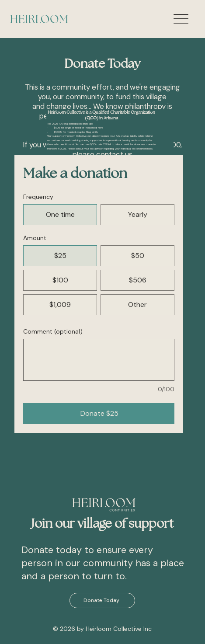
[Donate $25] (99, 414)
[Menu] (181, 19)
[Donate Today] (102, 600)
